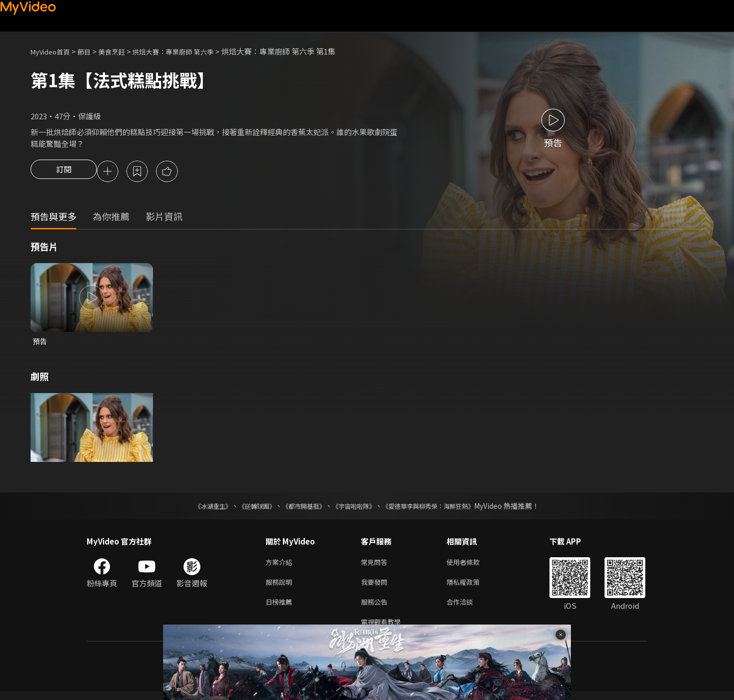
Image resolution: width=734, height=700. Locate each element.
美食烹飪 (123, 51)
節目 (92, 51)
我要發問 (376, 587)
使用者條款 (472, 565)
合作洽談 (468, 608)
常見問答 (376, 565)
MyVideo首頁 (54, 51)
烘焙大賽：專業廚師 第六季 (192, 51)
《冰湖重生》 (195, 508)
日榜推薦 (281, 608)
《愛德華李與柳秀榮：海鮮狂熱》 (441, 508)
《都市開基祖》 (299, 508)
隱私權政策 (472, 587)
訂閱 (64, 172)
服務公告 (376, 608)
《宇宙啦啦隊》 (356, 508)
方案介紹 (281, 565)
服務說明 (281, 587)
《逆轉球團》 (245, 508)
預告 (40, 343)
